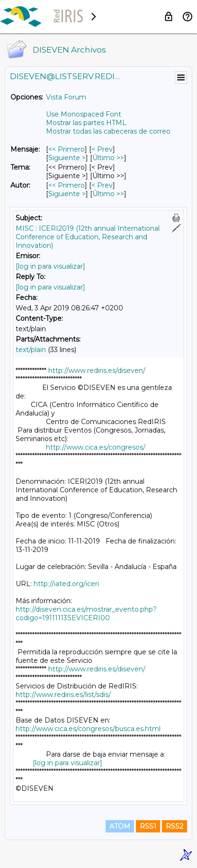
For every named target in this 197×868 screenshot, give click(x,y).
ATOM (120, 826)
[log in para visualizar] (50, 266)
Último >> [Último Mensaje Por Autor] (108, 194)
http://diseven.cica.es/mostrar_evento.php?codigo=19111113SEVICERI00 (86, 614)
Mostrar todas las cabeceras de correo (108, 131)
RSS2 (175, 826)
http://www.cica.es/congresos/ (96, 447)
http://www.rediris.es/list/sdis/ (63, 695)
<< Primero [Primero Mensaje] (67, 149)
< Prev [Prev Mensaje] (102, 149)
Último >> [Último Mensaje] (108, 158)
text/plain (31, 350)
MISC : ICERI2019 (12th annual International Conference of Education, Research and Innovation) (88, 237)
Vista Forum (66, 97)
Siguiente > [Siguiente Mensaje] (67, 158)
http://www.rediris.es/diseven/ (97, 371)
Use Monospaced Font (84, 114)
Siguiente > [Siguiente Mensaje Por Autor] (67, 194)
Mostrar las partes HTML (86, 123)
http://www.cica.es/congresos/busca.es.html (88, 729)
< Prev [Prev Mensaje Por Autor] (102, 185)
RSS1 (148, 826)
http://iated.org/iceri (66, 584)
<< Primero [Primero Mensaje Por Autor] (67, 185)
